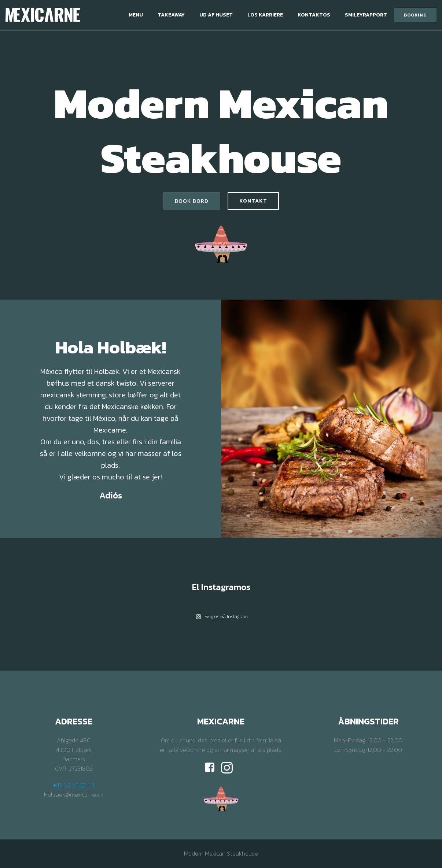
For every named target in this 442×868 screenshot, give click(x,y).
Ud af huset (216, 15)
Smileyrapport (366, 15)
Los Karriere (265, 15)
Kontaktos (314, 15)
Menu (136, 15)
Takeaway (171, 15)
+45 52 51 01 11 (74, 785)
